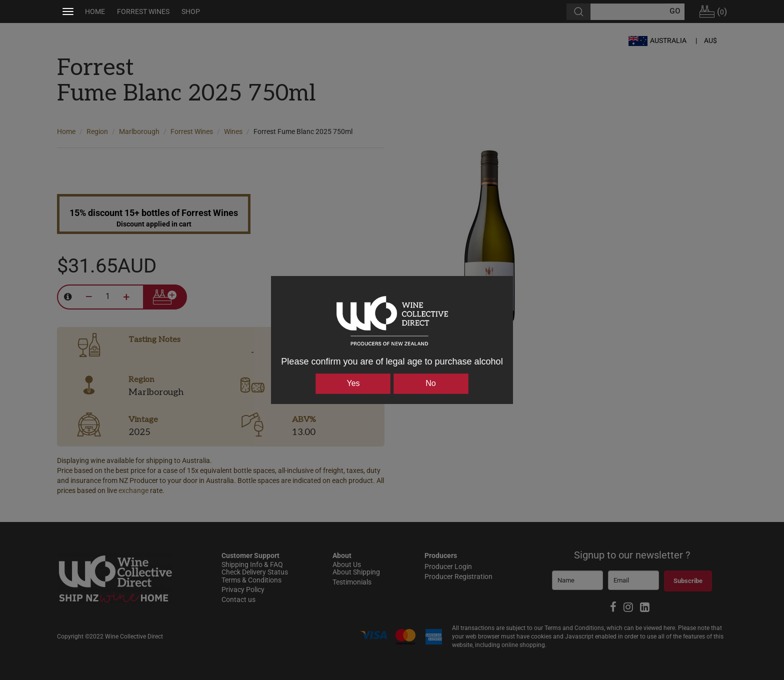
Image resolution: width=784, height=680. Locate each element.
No (430, 383)
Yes (353, 383)
